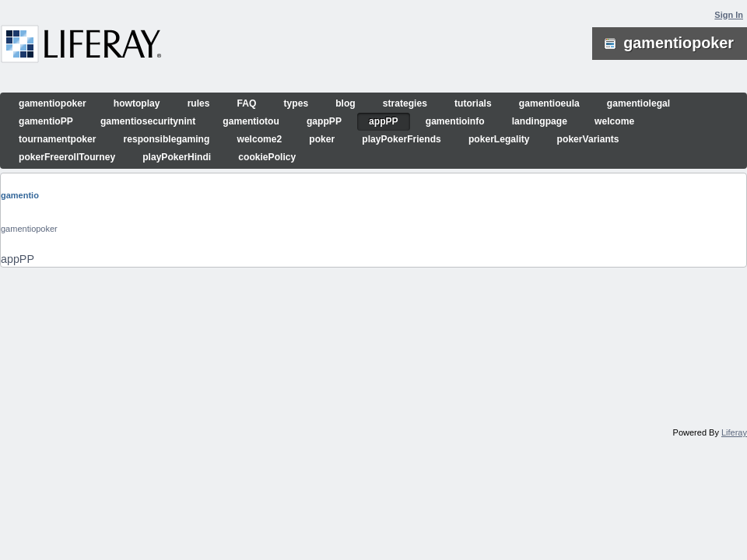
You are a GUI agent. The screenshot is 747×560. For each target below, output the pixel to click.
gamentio (20, 195)
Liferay (734, 432)
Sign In (729, 15)
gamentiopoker (29, 229)
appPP (18, 259)
